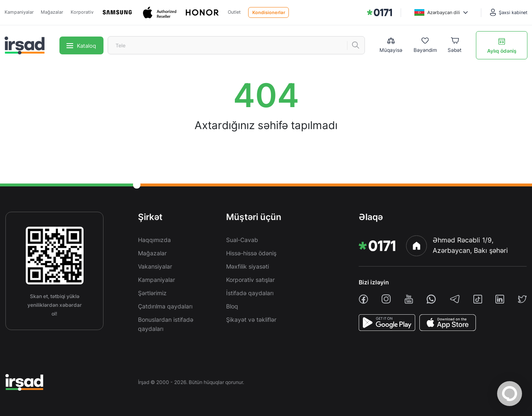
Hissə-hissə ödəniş (251, 253)
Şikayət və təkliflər (251, 319)
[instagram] (386, 299)
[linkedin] (500, 299)
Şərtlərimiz (152, 293)
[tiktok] (478, 299)
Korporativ (82, 12)
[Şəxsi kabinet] (509, 12)
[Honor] (203, 13)
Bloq (232, 306)
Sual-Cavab (242, 240)
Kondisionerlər (269, 12)
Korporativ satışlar (250, 280)
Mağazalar (52, 12)
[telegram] (455, 299)
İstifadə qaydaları (250, 293)
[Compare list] (391, 45)
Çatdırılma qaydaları (165, 306)
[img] (379, 12)
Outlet (234, 12)
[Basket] (454, 46)
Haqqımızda (154, 240)
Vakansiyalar (155, 266)
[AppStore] (448, 323)
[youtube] (409, 299)
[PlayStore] (387, 323)
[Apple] (160, 13)
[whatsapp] (431, 299)
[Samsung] (118, 12)
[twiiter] (522, 299)
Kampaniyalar (19, 12)
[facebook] (363, 299)
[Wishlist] (425, 46)
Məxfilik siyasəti (248, 266)
